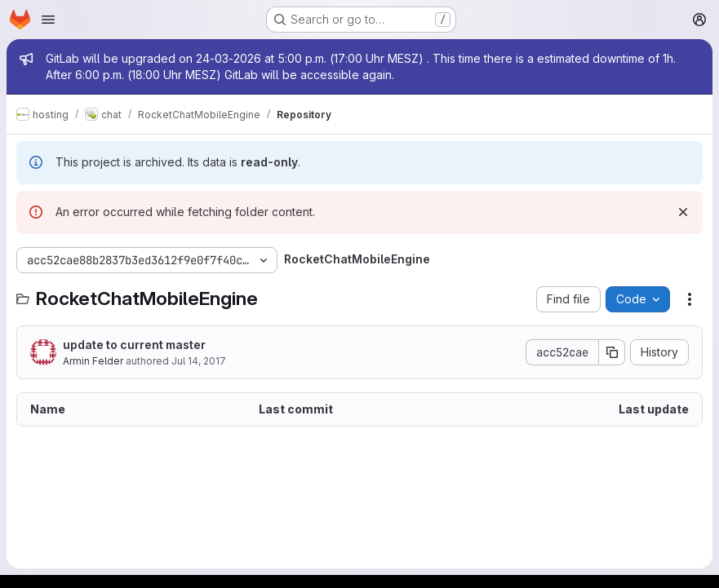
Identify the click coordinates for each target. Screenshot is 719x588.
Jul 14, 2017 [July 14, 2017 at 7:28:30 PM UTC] (199, 361)
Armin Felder (93, 361)
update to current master (134, 345)
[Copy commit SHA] (612, 352)
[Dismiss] (683, 212)
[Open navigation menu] (48, 20)
